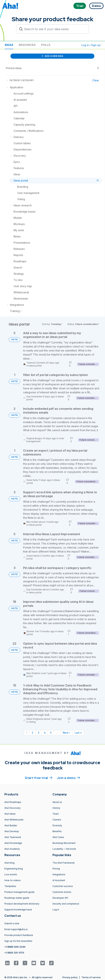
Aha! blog (9, 863)
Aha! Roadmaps (13, 802)
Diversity (57, 825)
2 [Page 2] (32, 733)
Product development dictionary (22, 904)
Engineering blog (14, 869)
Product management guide (19, 892)
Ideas (9, 45)
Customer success (63, 886)
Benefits (57, 831)
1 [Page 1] (27, 733)
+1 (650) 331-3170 (14, 953)
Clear (96, 80)
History (56, 808)
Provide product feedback (19, 935)
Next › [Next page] (66, 733)
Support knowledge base (18, 910)
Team (56, 814)
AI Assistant (59, 880)
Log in (56, 910)
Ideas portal (35, 366)
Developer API (60, 898)
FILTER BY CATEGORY (20, 80)
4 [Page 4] (45, 733)
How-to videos (13, 880)
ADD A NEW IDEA (52, 56)
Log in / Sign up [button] (92, 45)
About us (57, 802)
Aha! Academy (12, 849)
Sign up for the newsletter (18, 941)
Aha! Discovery (12, 808)
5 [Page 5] (51, 733)
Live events (11, 874)
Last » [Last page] (78, 733)
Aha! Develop (12, 831)
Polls (46, 45)
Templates (10, 886)
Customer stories (62, 892)
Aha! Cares (58, 837)
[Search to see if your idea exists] (54, 29)
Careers (57, 820)
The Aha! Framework (64, 863)
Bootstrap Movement (64, 843)
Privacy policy (70, 977)
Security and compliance (66, 904)
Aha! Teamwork (13, 837)
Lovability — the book (64, 849)
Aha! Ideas (10, 814)
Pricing (56, 869)
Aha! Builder (11, 825)
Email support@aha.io (16, 929)
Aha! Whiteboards (14, 820)
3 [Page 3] (39, 733)
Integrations (59, 874)
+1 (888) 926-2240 (15, 947)
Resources (27, 45)
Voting (32, 722)
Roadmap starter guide (17, 898)
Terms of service (91, 977)
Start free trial (39, 778)
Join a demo (68, 778)
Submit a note (12, 923)
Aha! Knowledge (13, 843)
